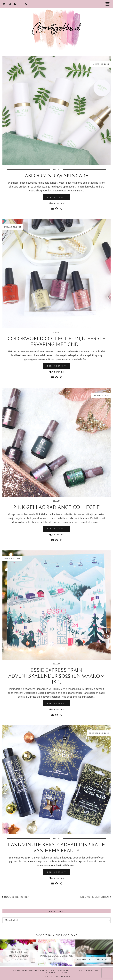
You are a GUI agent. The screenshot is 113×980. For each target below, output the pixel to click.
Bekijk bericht (56, 197)
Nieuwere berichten (96, 897)
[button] (109, 4)
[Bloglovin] (21, 4)
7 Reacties (57, 372)
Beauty (56, 169)
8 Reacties (57, 203)
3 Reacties (57, 878)
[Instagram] (10, 4)
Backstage (93, 970)
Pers (79, 970)
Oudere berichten (16, 897)
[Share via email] (52, 209)
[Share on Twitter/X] (61, 209)
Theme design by (57, 976)
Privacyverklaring (57, 973)
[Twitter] (4, 4)
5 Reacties (57, 535)
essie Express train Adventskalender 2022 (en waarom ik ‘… (57, 676)
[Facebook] (15, 4)
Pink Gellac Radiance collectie (56, 508)
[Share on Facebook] (57, 209)
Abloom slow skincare (57, 176)
